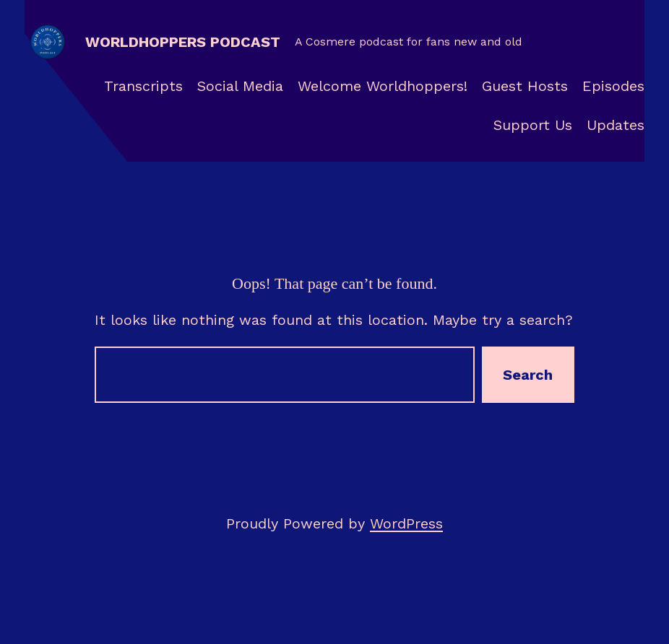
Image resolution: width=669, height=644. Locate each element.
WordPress (406, 523)
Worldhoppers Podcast (183, 42)
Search (528, 375)
